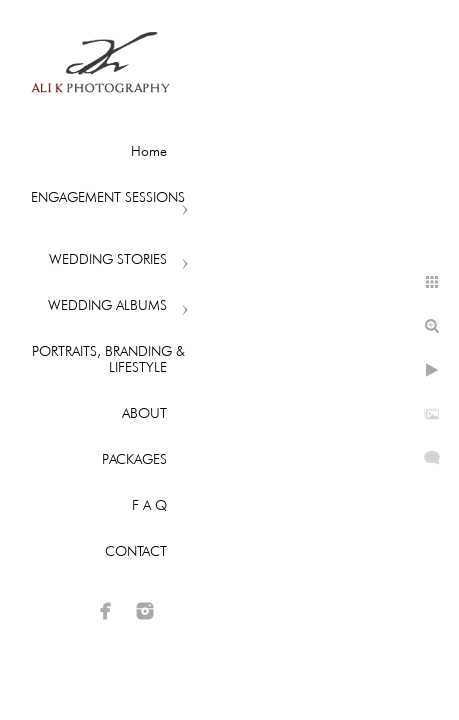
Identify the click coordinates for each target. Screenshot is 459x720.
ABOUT (144, 413)
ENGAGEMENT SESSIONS (108, 197)
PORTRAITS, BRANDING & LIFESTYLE (108, 359)
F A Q (149, 505)
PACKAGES (134, 459)
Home (149, 151)
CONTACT (136, 551)
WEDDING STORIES (108, 259)
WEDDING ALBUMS (107, 305)
